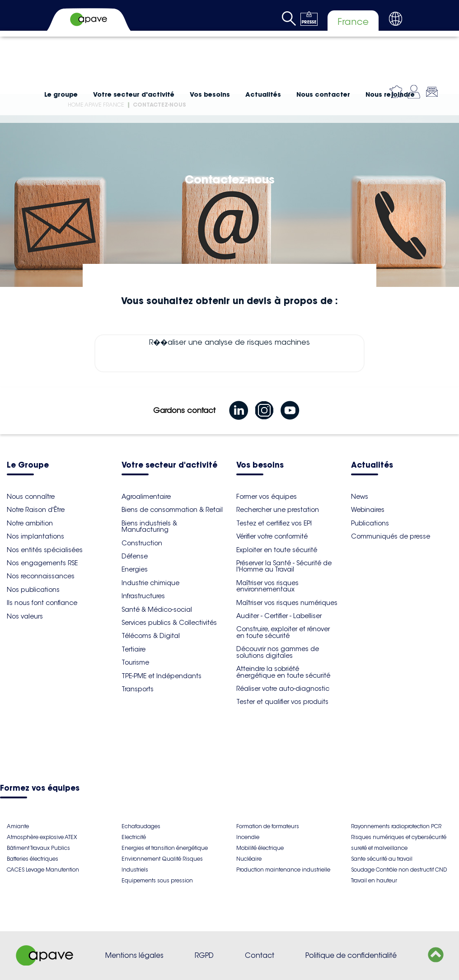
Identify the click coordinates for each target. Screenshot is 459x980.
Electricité (134, 837)
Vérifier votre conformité (272, 536)
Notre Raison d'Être (36, 510)
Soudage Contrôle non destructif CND (399, 870)
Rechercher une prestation (278, 510)
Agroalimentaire (146, 497)
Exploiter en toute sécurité (277, 550)
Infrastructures (143, 596)
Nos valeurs (25, 616)
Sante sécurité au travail (382, 859)
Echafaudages (141, 826)
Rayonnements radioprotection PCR (396, 826)
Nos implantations (35, 536)
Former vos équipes (267, 497)
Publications (370, 523)
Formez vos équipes (40, 789)
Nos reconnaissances (41, 576)
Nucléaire (249, 859)
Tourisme (135, 662)
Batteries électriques (33, 859)
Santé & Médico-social (157, 610)
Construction (142, 543)
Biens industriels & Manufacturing (149, 526)
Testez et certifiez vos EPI (274, 523)
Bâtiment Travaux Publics (38, 848)
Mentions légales (134, 955)
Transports (138, 689)
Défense (135, 556)
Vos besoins (210, 94)
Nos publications (33, 590)
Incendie (248, 837)
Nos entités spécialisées (45, 550)
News (360, 497)
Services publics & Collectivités (169, 623)
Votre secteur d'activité (134, 94)
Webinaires (368, 510)
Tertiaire (133, 649)
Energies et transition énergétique (165, 848)
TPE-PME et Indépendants (162, 676)
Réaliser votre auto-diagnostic (283, 689)
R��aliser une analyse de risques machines (229, 353)
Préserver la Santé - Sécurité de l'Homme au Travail (284, 566)
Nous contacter (323, 94)
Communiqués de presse (391, 536)
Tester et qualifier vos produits (282, 702)
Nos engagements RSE (42, 563)
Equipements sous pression (157, 880)
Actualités (263, 94)
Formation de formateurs (268, 826)
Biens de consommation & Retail (172, 510)
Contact (260, 955)
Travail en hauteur (374, 880)
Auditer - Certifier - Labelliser (279, 616)
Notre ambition (30, 523)
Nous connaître (31, 497)
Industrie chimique (150, 583)
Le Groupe (28, 466)
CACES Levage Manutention (43, 870)
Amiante (18, 826)
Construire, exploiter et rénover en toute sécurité (283, 632)
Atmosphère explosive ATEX (42, 837)
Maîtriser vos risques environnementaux (267, 586)
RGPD (204, 955)
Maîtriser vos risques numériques (287, 603)
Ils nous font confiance (42, 603)
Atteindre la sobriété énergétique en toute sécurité (283, 672)
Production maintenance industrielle (283, 870)
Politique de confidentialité (351, 955)
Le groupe (61, 94)
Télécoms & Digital (151, 636)
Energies (135, 569)
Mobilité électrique (260, 848)
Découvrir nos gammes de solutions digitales (278, 652)
